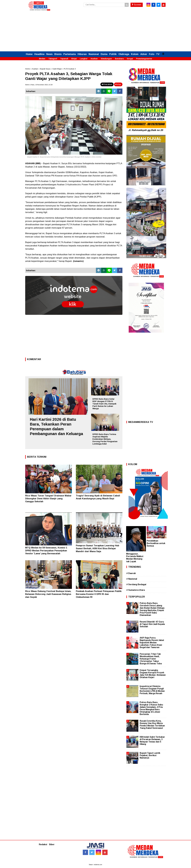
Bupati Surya (45, 69)
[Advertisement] (95, 31)
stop (118, 84)
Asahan (94, 59)
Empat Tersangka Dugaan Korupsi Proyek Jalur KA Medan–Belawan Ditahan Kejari (153, 674)
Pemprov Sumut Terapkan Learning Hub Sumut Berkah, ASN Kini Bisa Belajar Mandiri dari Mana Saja (97, 548)
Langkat (84, 59)
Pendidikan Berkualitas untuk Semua (156, 543)
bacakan (107, 84)
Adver (144, 54)
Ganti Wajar (57, 69)
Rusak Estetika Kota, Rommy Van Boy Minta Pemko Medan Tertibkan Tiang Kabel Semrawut (152, 725)
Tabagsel (53, 59)
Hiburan (82, 54)
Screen (137, 5)
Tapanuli (64, 59)
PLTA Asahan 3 (70, 69)
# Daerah (131, 573)
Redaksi (43, 844)
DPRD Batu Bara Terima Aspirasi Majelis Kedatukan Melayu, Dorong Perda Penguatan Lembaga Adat (105, 439)
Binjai (74, 59)
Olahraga (124, 54)
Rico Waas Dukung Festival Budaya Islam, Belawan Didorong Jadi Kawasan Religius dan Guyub (48, 594)
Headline (39, 54)
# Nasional (132, 579)
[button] (163, 53)
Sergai (130, 59)
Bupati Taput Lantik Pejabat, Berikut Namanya (150, 755)
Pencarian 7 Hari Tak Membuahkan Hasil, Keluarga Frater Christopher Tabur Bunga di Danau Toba (151, 659)
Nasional (94, 54)
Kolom (135, 54)
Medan (42, 59)
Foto (152, 54)
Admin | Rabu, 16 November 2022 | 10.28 (39, 85)
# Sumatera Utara (136, 590)
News (49, 54)
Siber (52, 844)
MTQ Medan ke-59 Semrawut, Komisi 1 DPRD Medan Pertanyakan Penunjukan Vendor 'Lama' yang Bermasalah (46, 551)
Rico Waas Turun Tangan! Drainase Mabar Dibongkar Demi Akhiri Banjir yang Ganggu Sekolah (48, 499)
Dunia (104, 54)
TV (158, 54)
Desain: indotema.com (95, 865)
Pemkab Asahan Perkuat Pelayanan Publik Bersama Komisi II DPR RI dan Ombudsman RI (99, 594)
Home (29, 54)
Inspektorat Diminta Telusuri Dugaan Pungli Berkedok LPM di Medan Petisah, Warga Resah (152, 690)
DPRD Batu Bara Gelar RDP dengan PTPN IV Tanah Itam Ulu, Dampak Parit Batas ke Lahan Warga (104, 404)
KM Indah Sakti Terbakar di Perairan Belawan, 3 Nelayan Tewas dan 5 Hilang (152, 741)
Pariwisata (70, 54)
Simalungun (106, 59)
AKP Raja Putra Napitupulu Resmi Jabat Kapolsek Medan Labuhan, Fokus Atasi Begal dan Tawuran (152, 643)
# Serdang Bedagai (136, 584)
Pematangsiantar (144, 59)
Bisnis (58, 54)
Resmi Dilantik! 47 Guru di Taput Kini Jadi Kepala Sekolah (152, 624)
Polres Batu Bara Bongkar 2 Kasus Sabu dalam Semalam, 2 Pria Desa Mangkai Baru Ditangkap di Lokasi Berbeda (151, 708)
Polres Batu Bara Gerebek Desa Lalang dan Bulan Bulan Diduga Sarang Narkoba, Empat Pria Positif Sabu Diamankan (152, 609)
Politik (113, 54)
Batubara (119, 59)
